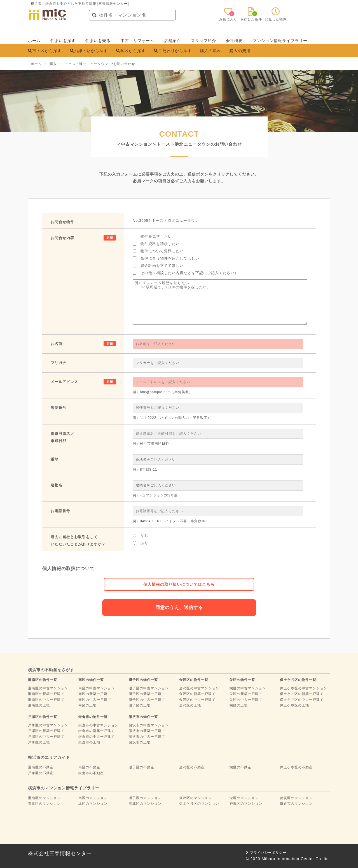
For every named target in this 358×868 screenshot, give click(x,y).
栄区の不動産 (240, 767)
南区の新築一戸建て (95, 694)
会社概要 (234, 41)
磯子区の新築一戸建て (147, 694)
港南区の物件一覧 (43, 680)
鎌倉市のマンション (296, 804)
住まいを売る (98, 41)
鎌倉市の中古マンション (98, 725)
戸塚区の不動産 (41, 773)
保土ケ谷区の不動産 (296, 767)
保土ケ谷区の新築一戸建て (302, 694)
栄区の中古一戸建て (246, 700)
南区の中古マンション (97, 688)
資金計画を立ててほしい (158, 266)
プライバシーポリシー (266, 853)
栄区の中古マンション (248, 688)
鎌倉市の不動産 (91, 773)
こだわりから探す (173, 51)
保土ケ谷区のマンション (199, 804)
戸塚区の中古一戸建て (46, 737)
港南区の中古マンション (48, 688)
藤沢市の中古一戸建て (147, 737)
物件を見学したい (152, 236)
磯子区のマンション (145, 798)
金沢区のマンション (196, 798)
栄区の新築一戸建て (246, 694)
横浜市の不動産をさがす (51, 670)
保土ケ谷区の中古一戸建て (302, 700)
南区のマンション (93, 798)
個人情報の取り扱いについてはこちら (179, 584)
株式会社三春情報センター (60, 853)
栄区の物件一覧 (242, 680)
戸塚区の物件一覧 (43, 717)
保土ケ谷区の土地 (294, 705)
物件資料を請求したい (156, 244)
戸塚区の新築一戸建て (46, 731)
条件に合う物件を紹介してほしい (166, 258)
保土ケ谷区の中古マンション (304, 688)
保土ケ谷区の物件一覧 (298, 680)
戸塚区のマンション (246, 804)
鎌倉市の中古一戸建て (97, 737)
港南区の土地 (39, 705)
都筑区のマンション (296, 798)
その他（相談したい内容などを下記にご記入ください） (186, 273)
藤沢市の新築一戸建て (147, 731)
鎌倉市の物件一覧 (93, 717)
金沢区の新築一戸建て (197, 694)
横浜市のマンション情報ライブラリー (64, 788)
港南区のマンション (44, 798)
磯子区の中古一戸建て (147, 700)
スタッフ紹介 (203, 41)
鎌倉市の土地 (89, 742)
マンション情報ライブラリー (280, 41)
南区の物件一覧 (91, 680)
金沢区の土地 (190, 705)
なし (141, 535)
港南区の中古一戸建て (46, 700)
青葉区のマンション (44, 804)
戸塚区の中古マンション (48, 725)
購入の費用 (240, 51)
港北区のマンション (145, 804)
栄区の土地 (239, 705)
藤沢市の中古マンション (149, 725)
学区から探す (131, 51)
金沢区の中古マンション (199, 688)
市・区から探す (45, 51)
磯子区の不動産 (141, 767)
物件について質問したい (158, 251)
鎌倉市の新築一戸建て (97, 731)
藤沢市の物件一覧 (143, 717)
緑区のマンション (93, 804)
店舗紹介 (172, 41)
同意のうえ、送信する (179, 607)
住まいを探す (63, 41)
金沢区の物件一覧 (194, 680)
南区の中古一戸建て (95, 700)
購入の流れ (211, 51)
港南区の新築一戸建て (46, 694)
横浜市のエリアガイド (49, 757)
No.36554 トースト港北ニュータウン (166, 221)
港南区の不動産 (41, 767)
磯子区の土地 (140, 705)
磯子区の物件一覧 (143, 680)
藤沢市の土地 (140, 742)
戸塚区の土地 (39, 742)
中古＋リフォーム (137, 41)
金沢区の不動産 (192, 767)
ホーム (34, 41)
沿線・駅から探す (89, 51)
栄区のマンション (244, 798)
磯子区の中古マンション (149, 688)
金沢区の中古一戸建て (197, 700)
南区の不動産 (89, 767)
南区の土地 (87, 705)
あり (141, 543)
